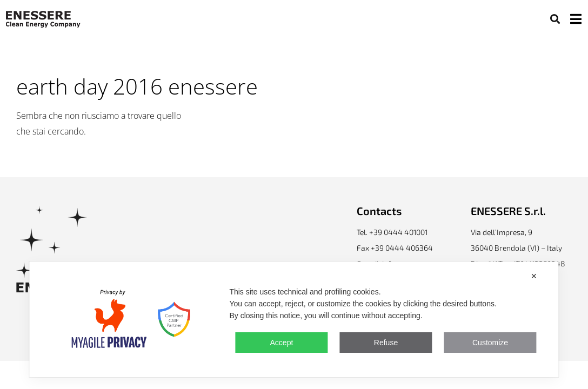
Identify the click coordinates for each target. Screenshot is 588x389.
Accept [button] (282, 343)
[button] (555, 19)
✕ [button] (534, 276)
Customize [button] (490, 343)
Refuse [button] (386, 343)
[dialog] (294, 319)
